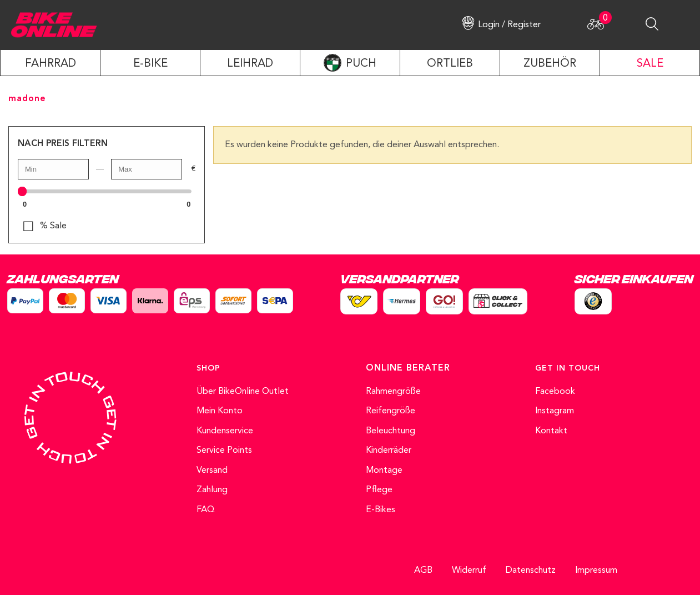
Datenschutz (531, 571)
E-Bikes (381, 510)
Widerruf (469, 571)
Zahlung (212, 490)
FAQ (206, 510)
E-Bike (150, 64)
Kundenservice (225, 431)
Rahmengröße (393, 392)
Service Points (224, 451)
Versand (212, 471)
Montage (384, 471)
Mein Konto (220, 411)
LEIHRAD (250, 64)
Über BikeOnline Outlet (243, 392)
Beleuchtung (391, 431)
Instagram (555, 411)
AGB (423, 571)
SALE (650, 64)
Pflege (379, 490)
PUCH (361, 64)
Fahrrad (51, 64)
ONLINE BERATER (408, 368)
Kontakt (551, 431)
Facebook (555, 392)
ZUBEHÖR (550, 64)
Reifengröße (391, 411)
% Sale (53, 226)
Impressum (596, 571)
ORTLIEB (450, 64)
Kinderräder (389, 451)
